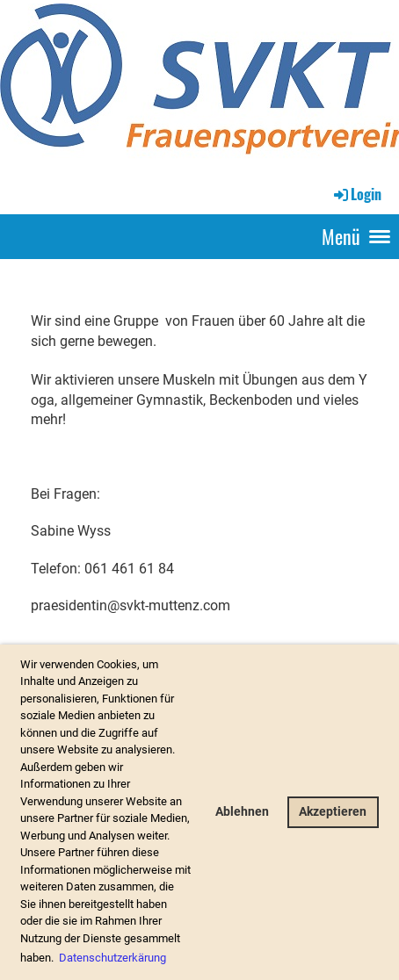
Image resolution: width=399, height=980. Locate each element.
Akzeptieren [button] (333, 812)
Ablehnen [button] (242, 812)
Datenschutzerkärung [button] (112, 958)
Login (356, 194)
